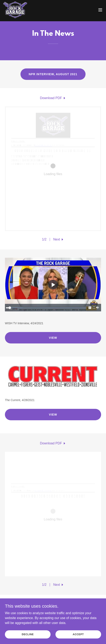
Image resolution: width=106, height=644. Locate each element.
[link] (15, 10)
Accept (78, 634)
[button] (100, 10)
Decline (28, 634)
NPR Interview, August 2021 (53, 74)
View (53, 338)
